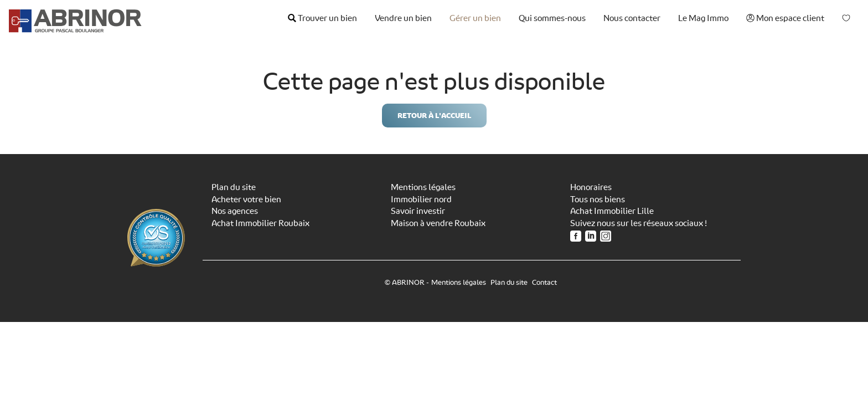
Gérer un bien (475, 18)
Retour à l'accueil (434, 116)
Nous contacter (632, 18)
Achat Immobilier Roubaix (260, 223)
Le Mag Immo (703, 18)
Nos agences (235, 211)
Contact (544, 282)
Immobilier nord (421, 199)
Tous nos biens (598, 199)
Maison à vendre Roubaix (438, 223)
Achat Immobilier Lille (612, 211)
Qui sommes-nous (552, 18)
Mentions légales (423, 187)
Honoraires (591, 187)
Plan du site (234, 187)
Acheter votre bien (246, 199)
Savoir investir (418, 211)
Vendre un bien (403, 18)
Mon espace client (785, 18)
